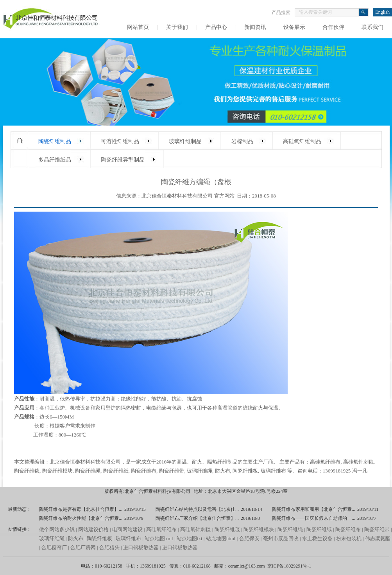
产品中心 (216, 27)
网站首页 (138, 27)
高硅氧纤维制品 (302, 141)
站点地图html (221, 538)
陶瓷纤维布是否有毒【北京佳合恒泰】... (81, 509)
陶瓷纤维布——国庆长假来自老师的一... (314, 518)
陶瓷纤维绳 (88, 471)
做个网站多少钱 (57, 529)
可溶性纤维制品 (120, 141)
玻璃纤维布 (273, 471)
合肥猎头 (109, 547)
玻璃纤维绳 (200, 471)
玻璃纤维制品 (185, 141)
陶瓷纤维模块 (57, 471)
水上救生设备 (317, 538)
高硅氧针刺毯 (358, 462)
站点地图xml (159, 538)
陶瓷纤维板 (245, 471)
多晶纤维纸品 (55, 160)
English (382, 12)
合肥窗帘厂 (54, 547)
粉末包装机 (349, 538)
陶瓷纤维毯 (27, 471)
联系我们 (372, 27)
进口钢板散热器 (141, 547)
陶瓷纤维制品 (55, 141)
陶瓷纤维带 (172, 471)
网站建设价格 (93, 529)
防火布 (223, 471)
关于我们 (177, 27)
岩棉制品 (242, 141)
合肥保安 (249, 538)
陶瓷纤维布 (144, 471)
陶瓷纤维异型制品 (123, 160)
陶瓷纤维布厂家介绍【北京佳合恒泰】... (197, 518)
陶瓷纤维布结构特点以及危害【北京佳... (197, 509)
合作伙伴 (333, 27)
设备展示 (294, 27)
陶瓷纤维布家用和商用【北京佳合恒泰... (314, 509)
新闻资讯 (255, 27)
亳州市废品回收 (281, 538)
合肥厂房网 (83, 547)
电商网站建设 (127, 529)
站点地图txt (190, 538)
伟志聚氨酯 (378, 538)
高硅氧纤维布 (325, 462)
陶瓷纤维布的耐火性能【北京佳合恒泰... (81, 518)
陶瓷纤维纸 (116, 471)
